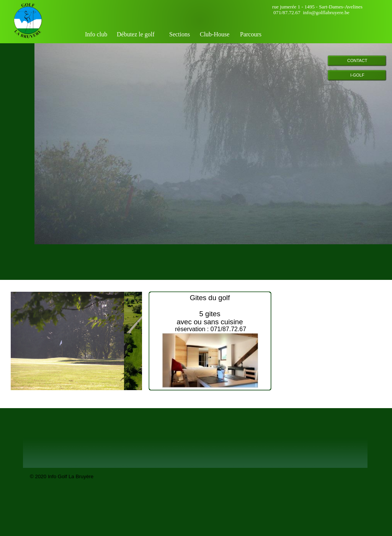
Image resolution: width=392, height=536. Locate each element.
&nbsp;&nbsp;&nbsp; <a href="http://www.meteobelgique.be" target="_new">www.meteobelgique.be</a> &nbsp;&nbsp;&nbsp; (334, 336)
